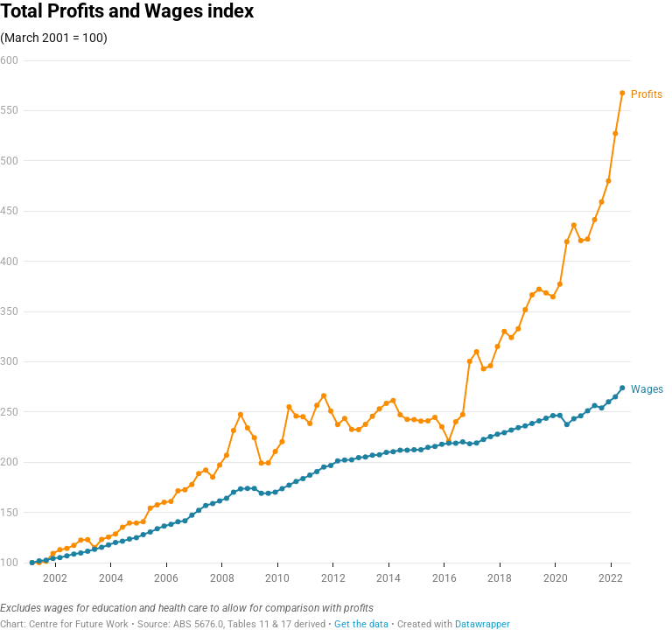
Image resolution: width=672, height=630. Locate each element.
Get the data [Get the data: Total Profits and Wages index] (361, 624)
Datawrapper (483, 624)
